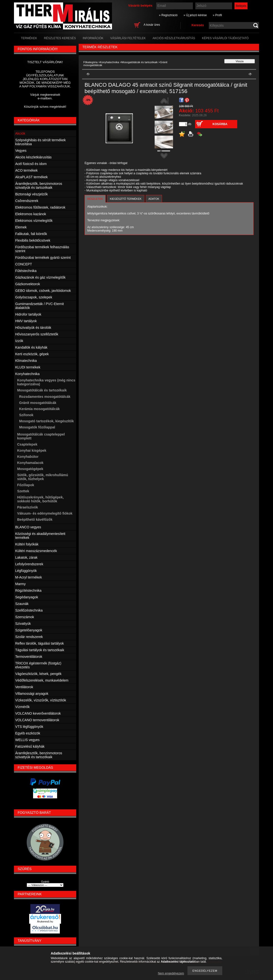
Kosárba (220, 124)
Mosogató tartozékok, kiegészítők (46, 421)
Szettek (23, 491)
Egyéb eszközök (28, 733)
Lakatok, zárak (26, 557)
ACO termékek (26, 170)
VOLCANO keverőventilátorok (38, 713)
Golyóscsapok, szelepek (34, 297)
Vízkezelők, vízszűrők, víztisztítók (41, 700)
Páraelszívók (28, 507)
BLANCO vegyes (28, 527)
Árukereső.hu (45, 921)
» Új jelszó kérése (195, 15)
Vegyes (21, 151)
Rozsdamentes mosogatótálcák (45, 397)
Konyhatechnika (110, 62)
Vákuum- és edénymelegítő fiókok (45, 513)
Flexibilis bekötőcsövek (33, 240)
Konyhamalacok (30, 463)
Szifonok (26, 415)
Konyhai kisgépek (32, 450)
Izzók (19, 341)
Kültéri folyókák (27, 544)
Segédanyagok (27, 597)
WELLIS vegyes (27, 740)
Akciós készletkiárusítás (33, 157)
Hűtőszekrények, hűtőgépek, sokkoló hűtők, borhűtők (40, 499)
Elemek (21, 227)
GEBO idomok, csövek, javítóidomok (43, 291)
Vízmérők (22, 707)
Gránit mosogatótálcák (38, 403)
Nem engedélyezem (171, 973)
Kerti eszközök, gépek (32, 354)
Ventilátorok (24, 687)
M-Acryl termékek (29, 577)
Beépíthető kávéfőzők (35, 520)
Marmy (20, 584)
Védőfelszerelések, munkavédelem (42, 680)
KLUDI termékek (28, 367)
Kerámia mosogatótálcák (39, 409)
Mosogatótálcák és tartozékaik (139, 62)
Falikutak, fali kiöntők (31, 234)
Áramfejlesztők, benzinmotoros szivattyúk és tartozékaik (39, 186)
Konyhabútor (28, 457)
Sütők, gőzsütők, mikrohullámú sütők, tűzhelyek (43, 477)
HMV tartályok (26, 321)
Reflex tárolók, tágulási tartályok (39, 643)
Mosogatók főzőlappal (37, 427)
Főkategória (90, 62)
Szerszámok (25, 617)
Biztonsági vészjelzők (31, 194)
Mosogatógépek (30, 469)
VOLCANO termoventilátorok (37, 720)
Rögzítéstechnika (28, 590)
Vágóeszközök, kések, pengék (38, 674)
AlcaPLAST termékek (31, 177)
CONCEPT (24, 264)
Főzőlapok (26, 485)
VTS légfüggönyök (29, 727)
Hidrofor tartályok (28, 314)
